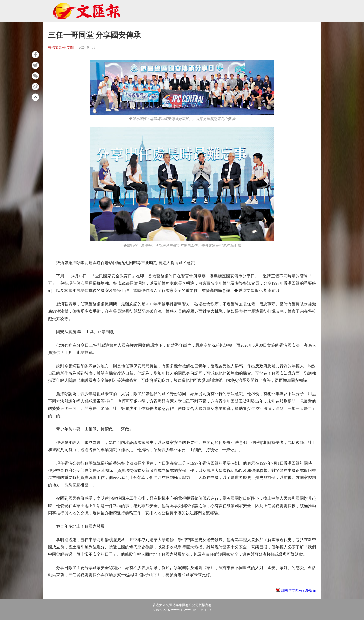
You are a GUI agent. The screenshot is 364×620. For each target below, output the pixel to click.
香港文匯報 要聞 (61, 47)
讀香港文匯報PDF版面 (299, 591)
